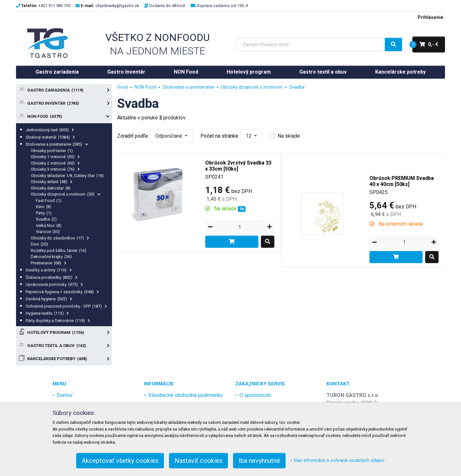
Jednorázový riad (50, 130)
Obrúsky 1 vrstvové (55, 157)
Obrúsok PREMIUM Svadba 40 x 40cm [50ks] (402, 181)
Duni (39, 244)
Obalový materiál (50, 137)
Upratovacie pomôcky (54, 284)
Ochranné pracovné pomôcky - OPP (66, 306)
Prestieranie (49, 263)
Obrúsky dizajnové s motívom (66, 194)
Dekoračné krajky (51, 257)
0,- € (425, 44)
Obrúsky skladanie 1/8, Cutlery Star (67, 176)
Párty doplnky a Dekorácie (58, 321)
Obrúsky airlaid (52, 182)
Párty (44, 213)
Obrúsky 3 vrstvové (55, 169)
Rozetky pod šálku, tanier (59, 250)
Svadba (46, 219)
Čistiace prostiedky (52, 277)
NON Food (186, 72)
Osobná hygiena (49, 299)
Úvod (122, 87)
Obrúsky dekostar (51, 188)
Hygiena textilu (47, 313)
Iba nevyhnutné (259, 461)
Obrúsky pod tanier (52, 151)
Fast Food (49, 201)
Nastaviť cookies (198, 461)
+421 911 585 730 (54, 6)
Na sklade (289, 136)
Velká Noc (49, 226)
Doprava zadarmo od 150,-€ (222, 6)
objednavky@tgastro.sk (117, 6)
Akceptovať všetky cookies (120, 461)
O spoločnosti (255, 395)
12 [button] (249, 136)
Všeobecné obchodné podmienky (186, 395)
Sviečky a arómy (49, 270)
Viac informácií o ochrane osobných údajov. (338, 460)
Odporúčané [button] (169, 136)
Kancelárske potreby (400, 72)
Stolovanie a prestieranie (57, 144)
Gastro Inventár (126, 72)
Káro (44, 207)
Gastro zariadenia (57, 72)
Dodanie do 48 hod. (168, 6)
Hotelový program (249, 72)
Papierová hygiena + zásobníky (62, 292)
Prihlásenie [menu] (431, 17)
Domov (65, 395)
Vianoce (48, 232)
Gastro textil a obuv (323, 72)
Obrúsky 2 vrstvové (55, 163)
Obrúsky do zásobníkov (60, 238)
